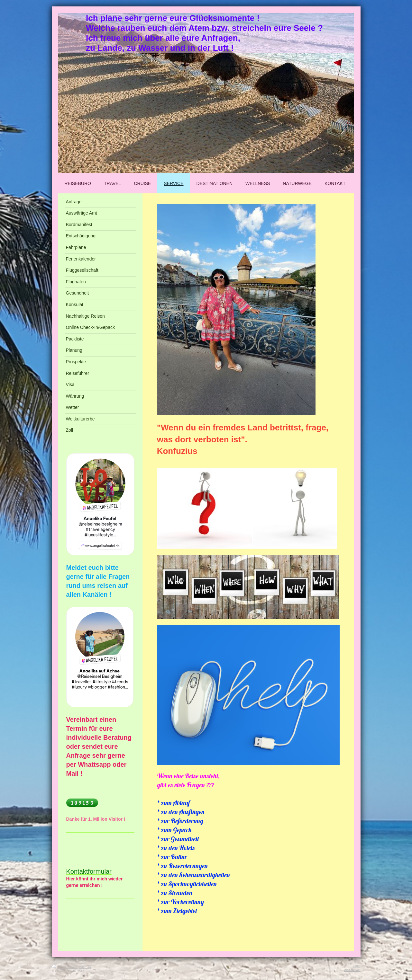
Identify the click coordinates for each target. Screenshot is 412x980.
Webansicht (352, 970)
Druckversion (65, 967)
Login (357, 966)
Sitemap (85, 967)
